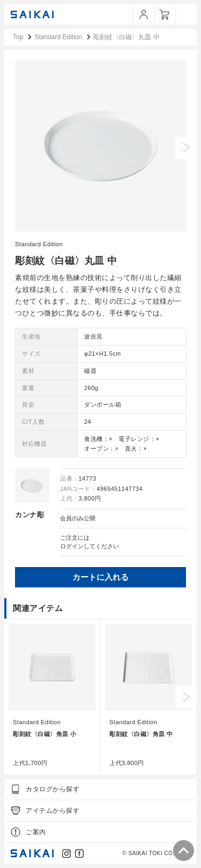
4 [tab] (106, 219)
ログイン (72, 546)
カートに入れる (100, 577)
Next (186, 148)
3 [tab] (96, 219)
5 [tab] (116, 219)
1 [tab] (76, 219)
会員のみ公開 (78, 518)
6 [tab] (126, 219)
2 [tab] (86, 219)
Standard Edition (39, 244)
